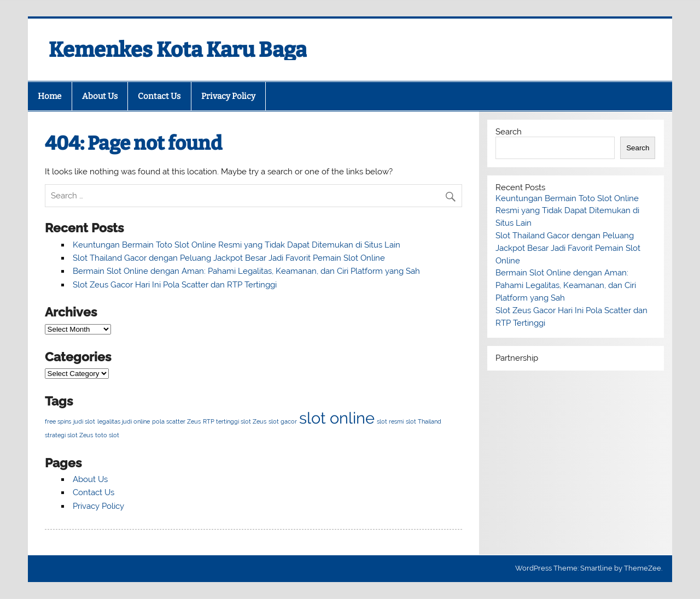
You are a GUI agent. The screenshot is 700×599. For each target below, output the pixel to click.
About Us (100, 96)
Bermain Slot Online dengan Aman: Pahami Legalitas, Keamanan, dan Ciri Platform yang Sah (246, 271)
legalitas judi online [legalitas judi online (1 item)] (124, 421)
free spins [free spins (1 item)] (58, 421)
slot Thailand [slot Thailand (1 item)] (424, 421)
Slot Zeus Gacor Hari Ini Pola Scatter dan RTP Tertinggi (175, 285)
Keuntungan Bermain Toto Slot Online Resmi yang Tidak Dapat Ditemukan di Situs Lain (237, 245)
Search (509, 132)
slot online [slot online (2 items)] (337, 418)
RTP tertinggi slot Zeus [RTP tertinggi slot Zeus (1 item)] (235, 421)
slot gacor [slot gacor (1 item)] (283, 421)
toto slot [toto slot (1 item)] (107, 435)
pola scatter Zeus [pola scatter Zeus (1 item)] (176, 421)
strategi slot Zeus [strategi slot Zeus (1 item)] (69, 435)
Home (49, 96)
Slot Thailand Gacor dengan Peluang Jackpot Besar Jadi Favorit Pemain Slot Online (229, 258)
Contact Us (159, 96)
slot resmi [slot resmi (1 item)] (390, 421)
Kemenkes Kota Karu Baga (178, 50)
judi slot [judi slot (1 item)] (84, 421)
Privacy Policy (228, 96)
